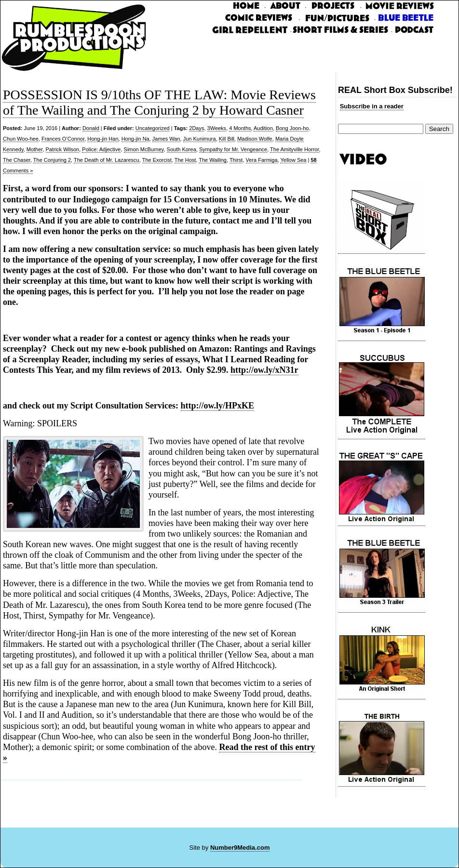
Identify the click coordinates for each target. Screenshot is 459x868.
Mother (35, 149)
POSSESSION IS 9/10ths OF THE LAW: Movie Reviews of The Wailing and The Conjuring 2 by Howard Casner (159, 102)
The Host (185, 160)
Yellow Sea (293, 160)
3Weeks (217, 128)
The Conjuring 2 (52, 160)
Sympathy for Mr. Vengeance (233, 149)
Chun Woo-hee (21, 139)
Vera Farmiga (262, 160)
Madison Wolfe (255, 139)
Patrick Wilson (63, 149)
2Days (196, 128)
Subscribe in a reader (372, 106)
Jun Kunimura (200, 139)
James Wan (166, 139)
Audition (263, 128)
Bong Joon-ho (292, 128)
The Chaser (17, 160)
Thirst (236, 160)
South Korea (182, 149)
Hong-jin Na (135, 139)
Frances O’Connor (63, 139)
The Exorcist (157, 160)
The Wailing (213, 160)
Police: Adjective (101, 149)
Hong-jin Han (103, 139)
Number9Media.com (240, 848)
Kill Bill (227, 139)
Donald (91, 128)
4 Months (240, 128)
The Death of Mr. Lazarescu (107, 160)
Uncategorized (153, 128)
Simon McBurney (144, 149)
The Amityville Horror (294, 149)
